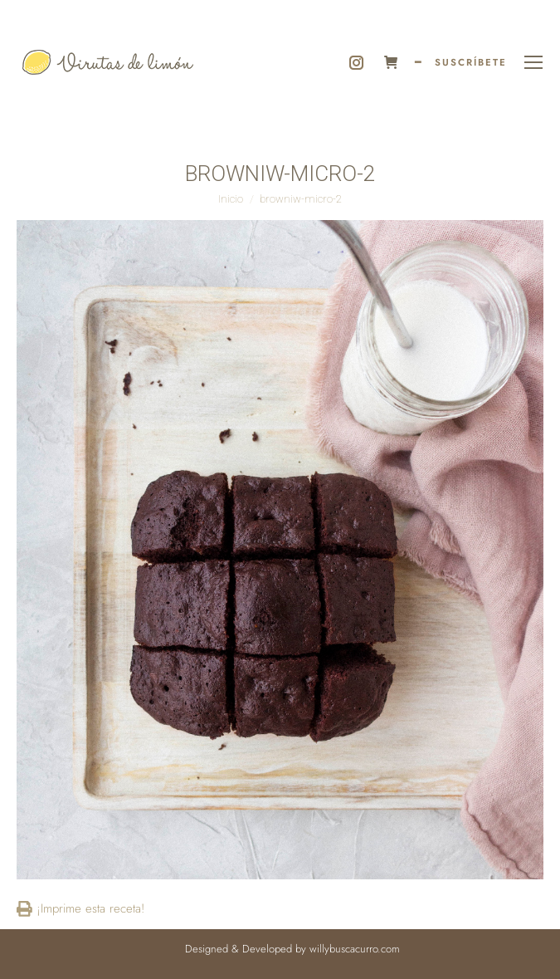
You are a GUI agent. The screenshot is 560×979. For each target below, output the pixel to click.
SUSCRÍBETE (471, 62)
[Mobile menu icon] (533, 62)
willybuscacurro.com (355, 949)
